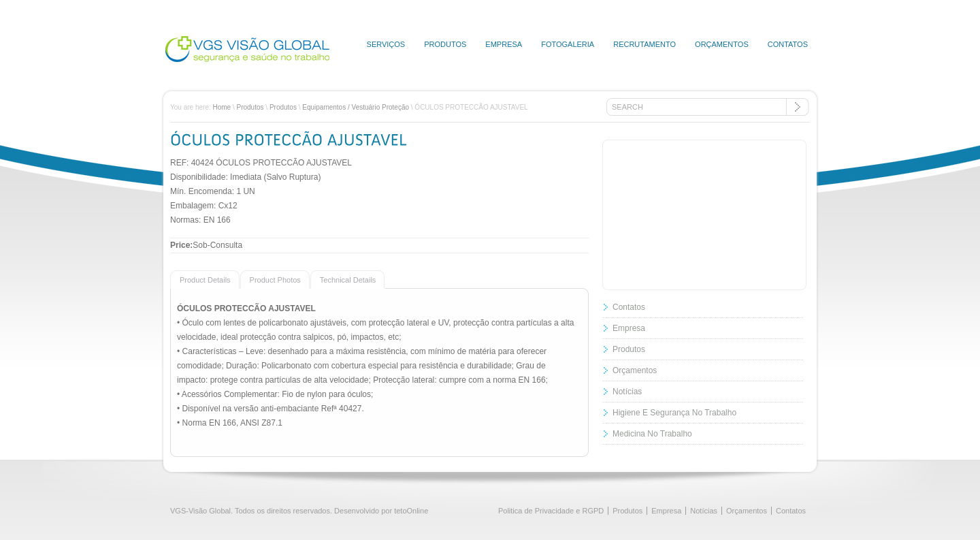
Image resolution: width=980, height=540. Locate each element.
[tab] (205, 279)
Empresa (504, 44)
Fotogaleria (568, 44)
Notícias (627, 392)
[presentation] (200, 279)
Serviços (386, 44)
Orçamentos (722, 44)
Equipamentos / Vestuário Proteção (356, 107)
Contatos (788, 44)
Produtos (445, 44)
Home (222, 107)
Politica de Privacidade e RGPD (551, 511)
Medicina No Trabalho (652, 434)
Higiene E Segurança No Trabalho (674, 413)
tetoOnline (411, 511)
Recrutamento (644, 44)
